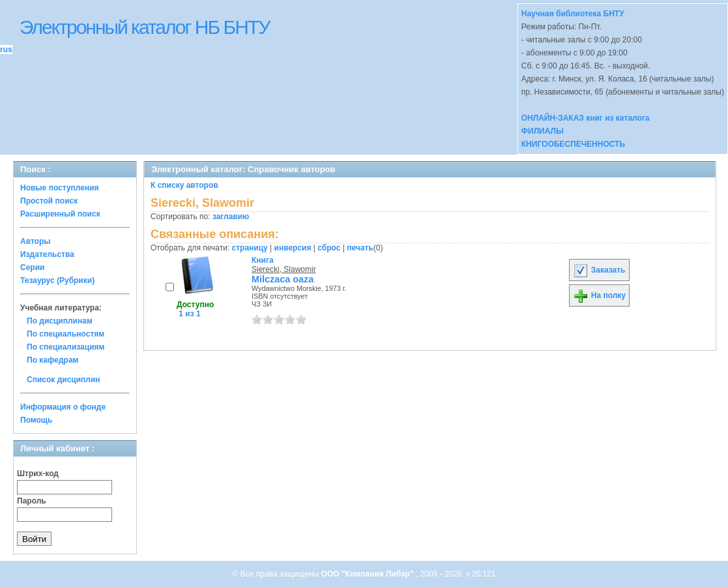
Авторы (36, 241)
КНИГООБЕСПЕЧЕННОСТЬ (573, 144)
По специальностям (66, 334)
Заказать (599, 270)
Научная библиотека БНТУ (573, 14)
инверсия (293, 248)
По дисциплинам (60, 321)
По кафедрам (52, 360)
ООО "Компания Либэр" (369, 574)
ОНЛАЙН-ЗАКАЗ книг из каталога (586, 118)
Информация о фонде (63, 407)
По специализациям (66, 347)
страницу (250, 248)
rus (6, 50)
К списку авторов (184, 185)
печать (360, 248)
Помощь (36, 420)
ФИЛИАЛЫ (543, 131)
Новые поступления (60, 188)
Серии (32, 267)
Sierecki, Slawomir (284, 269)
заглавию (231, 217)
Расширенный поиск (60, 214)
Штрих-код (38, 474)
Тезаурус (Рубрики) (57, 280)
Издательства (47, 254)
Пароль (32, 501)
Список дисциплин (64, 380)
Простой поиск (49, 201)
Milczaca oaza (283, 279)
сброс (329, 248)
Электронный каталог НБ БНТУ (144, 27)
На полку (599, 295)
